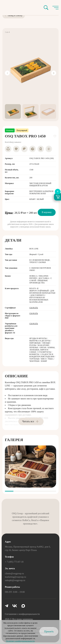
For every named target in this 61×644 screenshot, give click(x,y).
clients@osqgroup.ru (14, 574)
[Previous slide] (7, 73)
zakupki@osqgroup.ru (15, 580)
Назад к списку (14, 15)
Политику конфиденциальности (20, 641)
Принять (49, 631)
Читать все (28, 421)
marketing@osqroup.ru (15, 577)
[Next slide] (54, 73)
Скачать (34, 308)
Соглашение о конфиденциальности (22, 614)
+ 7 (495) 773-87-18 (14, 562)
